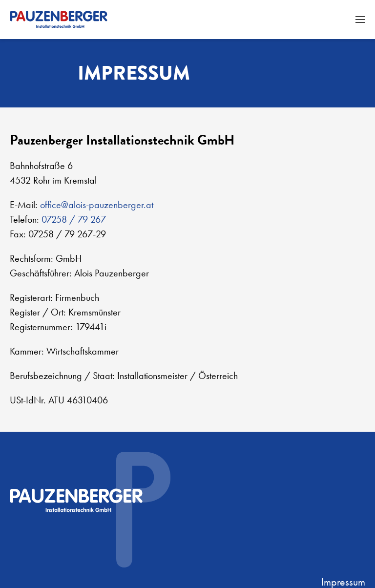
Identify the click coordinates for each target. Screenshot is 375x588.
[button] (360, 20)
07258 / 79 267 (74, 219)
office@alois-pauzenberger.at (97, 205)
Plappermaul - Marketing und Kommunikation (321, 538)
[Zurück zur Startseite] (59, 20)
